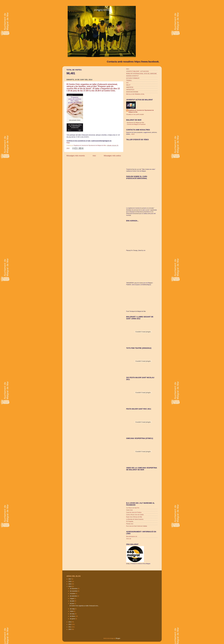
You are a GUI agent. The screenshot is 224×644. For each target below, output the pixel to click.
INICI (128, 69)
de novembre (74, 591)
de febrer (73, 616)
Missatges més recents (76, 156)
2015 (70, 584)
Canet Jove (129, 510)
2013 (70, 622)
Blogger (118, 638)
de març (72, 614)
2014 (70, 586)
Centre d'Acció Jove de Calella (135, 515)
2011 (70, 627)
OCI (127, 83)
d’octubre (73, 593)
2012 (70, 624)
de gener (73, 619)
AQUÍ (133, 134)
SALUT (128, 85)
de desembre (74, 589)
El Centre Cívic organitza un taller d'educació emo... (84, 606)
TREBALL (129, 80)
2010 (70, 629)
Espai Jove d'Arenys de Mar (134, 517)
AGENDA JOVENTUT (132, 76)
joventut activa (102, 10)
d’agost (72, 598)
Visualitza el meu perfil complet (135, 114)
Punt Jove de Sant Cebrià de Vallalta (137, 526)
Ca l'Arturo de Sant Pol (133, 508)
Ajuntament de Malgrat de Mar (135, 123)
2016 (70, 581)
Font (68, 143)
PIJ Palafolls (130, 521)
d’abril (72, 611)
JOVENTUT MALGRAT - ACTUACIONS (137, 71)
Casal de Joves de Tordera (134, 512)
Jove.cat (129, 539)
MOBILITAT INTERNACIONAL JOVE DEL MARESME (141, 74)
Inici (94, 156)
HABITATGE (130, 87)
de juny (72, 603)
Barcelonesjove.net (132, 536)
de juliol (72, 601)
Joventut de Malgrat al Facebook (136, 124)
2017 (70, 579)
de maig (72, 609)
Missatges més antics (112, 156)
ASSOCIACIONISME (132, 92)
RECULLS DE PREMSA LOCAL (135, 94)
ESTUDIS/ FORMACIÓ (133, 78)
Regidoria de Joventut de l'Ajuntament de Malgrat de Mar (90, 145)
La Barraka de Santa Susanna (135, 519)
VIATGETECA (130, 90)
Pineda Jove (130, 524)
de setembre (74, 596)
